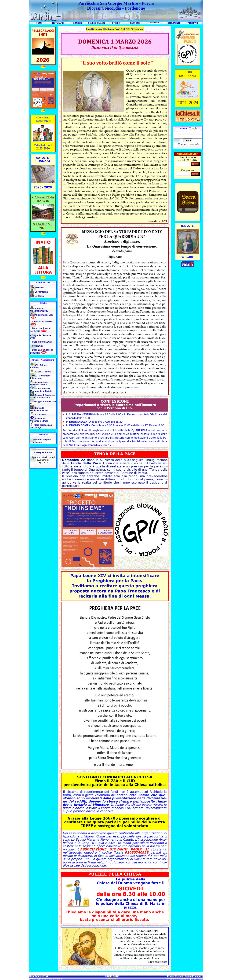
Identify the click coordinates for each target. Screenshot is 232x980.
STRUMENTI (174, 23)
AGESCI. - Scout (43, 372)
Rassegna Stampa (43, 452)
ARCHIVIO (193, 23)
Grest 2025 (37, 346)
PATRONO (135, 23)
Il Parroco (39, 288)
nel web (195, 144)
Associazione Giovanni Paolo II (39, 383)
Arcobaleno (40, 415)
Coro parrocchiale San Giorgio (41, 426)
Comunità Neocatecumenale (39, 409)
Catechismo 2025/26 (42, 322)
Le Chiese (39, 296)
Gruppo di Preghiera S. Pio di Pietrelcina (42, 396)
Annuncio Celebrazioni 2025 (39, 310)
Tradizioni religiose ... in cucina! (41, 441)
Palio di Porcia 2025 (42, 342)
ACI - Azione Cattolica (38, 366)
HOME (39, 23)
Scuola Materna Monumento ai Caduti (41, 390)
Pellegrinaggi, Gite (44, 315)
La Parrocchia (41, 292)
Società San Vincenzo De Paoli (39, 420)
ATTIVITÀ (154, 23)
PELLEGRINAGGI (97, 23)
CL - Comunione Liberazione (40, 377)
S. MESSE (78, 23)
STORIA (116, 23)
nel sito (184, 144)
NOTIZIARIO (58, 23)
